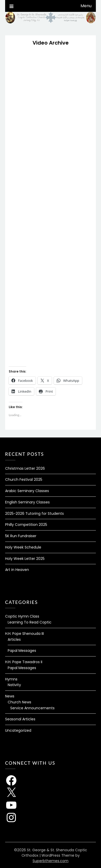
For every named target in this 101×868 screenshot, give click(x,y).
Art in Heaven (17, 570)
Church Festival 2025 (24, 479)
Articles (14, 639)
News (10, 696)
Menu (86, 6)
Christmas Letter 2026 (25, 468)
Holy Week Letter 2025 (25, 559)
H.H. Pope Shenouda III (24, 634)
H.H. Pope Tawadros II (24, 662)
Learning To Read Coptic (30, 622)
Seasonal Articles (20, 719)
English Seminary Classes (27, 502)
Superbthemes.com (50, 861)
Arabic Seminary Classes (27, 491)
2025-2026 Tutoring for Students (34, 513)
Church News (19, 702)
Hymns (11, 679)
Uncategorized (18, 730)
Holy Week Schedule (23, 547)
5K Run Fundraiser (21, 536)
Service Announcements (32, 708)
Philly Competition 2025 (26, 525)
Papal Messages (22, 651)
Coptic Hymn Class (22, 616)
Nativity (14, 685)
